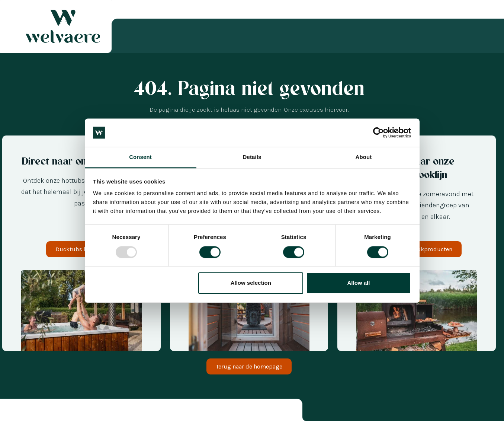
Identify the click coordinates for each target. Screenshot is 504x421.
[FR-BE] (26, 411)
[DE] (33, 411)
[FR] (41, 411)
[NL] (19, 411)
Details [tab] (252, 157)
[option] (19, 411)
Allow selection (251, 283)
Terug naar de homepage (249, 366)
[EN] (48, 411)
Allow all (359, 283)
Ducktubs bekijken (81, 249)
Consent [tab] (140, 157)
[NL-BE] (11, 411)
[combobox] (11, 411)
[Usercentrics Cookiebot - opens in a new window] (378, 133)
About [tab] (364, 157)
